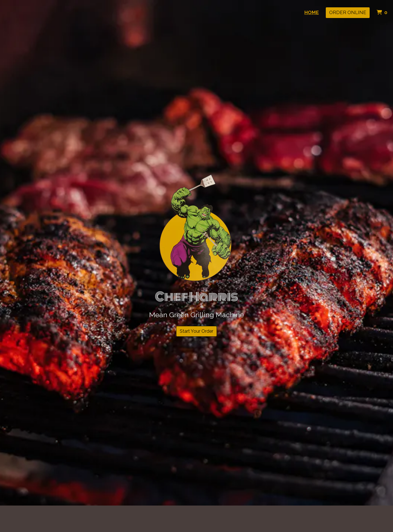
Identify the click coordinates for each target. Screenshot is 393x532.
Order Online (348, 12)
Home (312, 12)
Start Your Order (196, 331)
